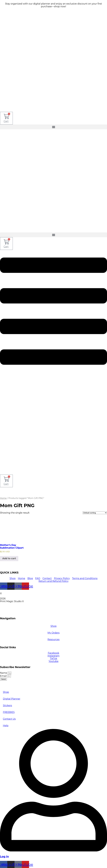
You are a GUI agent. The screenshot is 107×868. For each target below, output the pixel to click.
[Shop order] (95, 513)
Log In (4, 856)
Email (4, 676)
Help (6, 726)
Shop (54, 626)
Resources (53, 639)
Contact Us (9, 719)
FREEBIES (9, 712)
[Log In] (53, 851)
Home (3, 498)
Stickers (7, 705)
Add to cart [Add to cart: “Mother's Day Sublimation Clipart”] (9, 558)
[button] (53, 127)
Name (4, 673)
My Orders (53, 633)
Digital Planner (12, 699)
